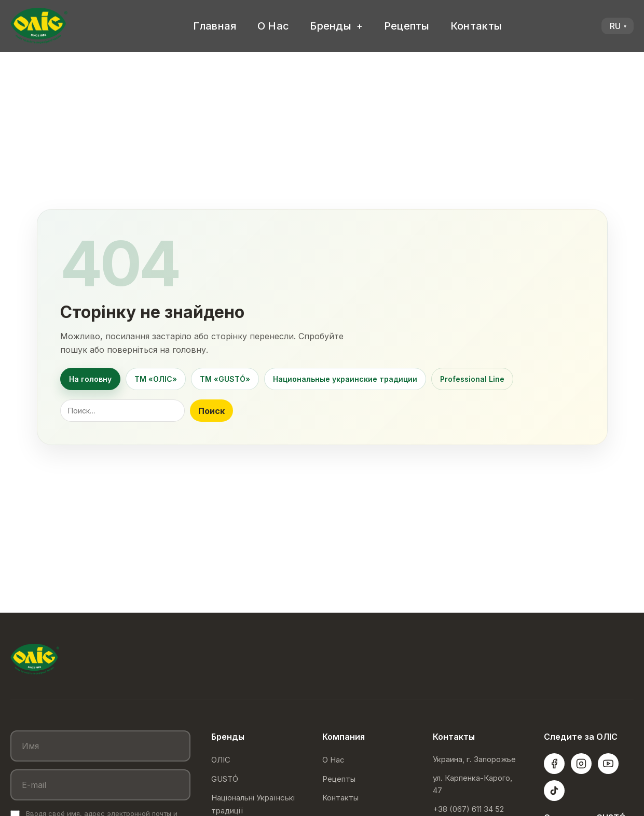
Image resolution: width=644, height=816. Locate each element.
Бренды (331, 26)
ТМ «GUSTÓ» (225, 379)
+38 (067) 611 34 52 (468, 809)
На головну (90, 379)
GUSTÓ (225, 779)
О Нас (273, 26)
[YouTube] (608, 764)
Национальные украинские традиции (345, 379)
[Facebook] (554, 764)
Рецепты (407, 26)
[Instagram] (581, 764)
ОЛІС (221, 760)
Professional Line (472, 379)
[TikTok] (554, 791)
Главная (215, 26)
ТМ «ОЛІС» (156, 379)
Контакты (476, 26)
